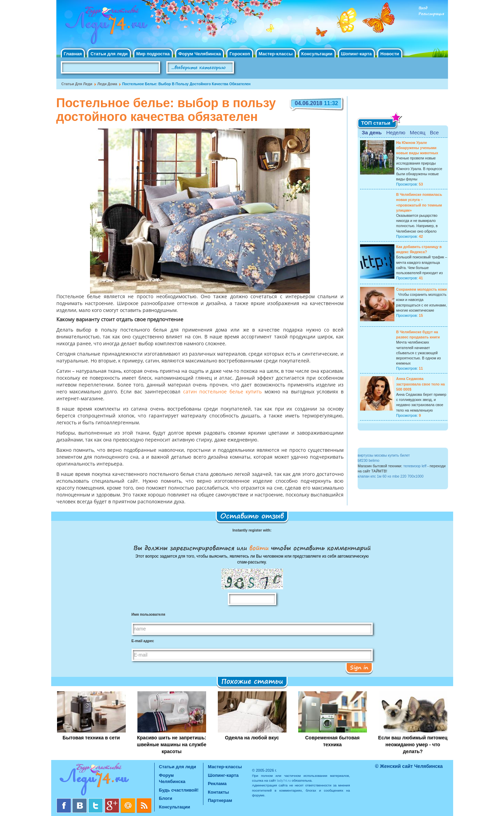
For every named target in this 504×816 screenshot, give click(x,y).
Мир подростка (153, 54)
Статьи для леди (109, 54)
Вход (423, 8)
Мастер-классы (276, 54)
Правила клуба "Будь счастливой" (422, 70)
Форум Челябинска (200, 54)
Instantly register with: (252, 530)
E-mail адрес (143, 641)
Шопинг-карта (357, 54)
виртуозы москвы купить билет (384, 455)
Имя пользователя (148, 614)
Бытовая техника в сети (91, 738)
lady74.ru (284, 780)
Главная (73, 54)
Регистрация (431, 14)
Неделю (396, 132)
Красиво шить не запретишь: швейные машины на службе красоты (171, 745)
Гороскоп (240, 54)
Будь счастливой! (179, 790)
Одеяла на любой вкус (252, 738)
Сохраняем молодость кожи (422, 289)
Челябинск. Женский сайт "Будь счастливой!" (105, 27)
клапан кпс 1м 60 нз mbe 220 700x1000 (391, 476)
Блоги (166, 798)
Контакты (218, 792)
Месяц (418, 132)
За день (372, 132)
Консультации (317, 54)
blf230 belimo (368, 460)
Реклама (217, 784)
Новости (390, 54)
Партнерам (220, 800)
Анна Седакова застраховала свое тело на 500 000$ (421, 384)
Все (434, 132)
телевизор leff (415, 466)
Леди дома (107, 84)
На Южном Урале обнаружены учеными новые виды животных (417, 148)
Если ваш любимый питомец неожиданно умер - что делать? (413, 745)
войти (259, 548)
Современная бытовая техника (332, 741)
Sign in (359, 667)
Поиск (253, 68)
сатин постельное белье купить (223, 392)
